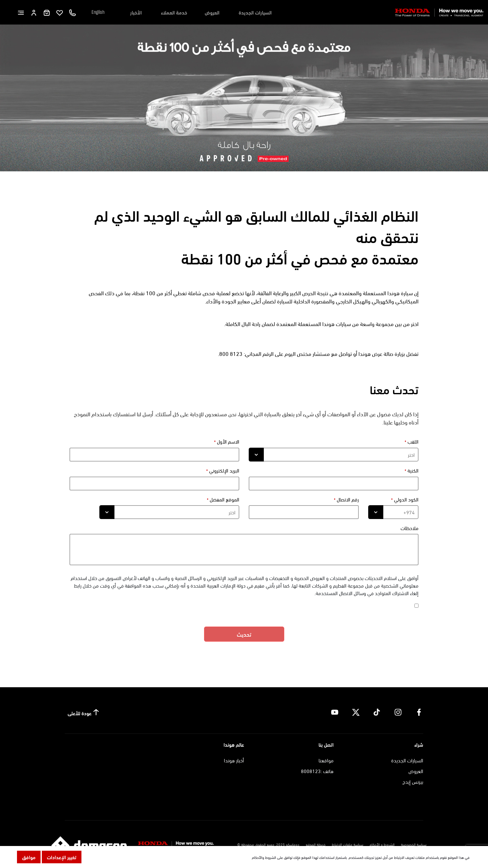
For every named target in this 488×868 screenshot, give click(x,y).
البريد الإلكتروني (224, 470)
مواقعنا (326, 760)
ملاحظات (410, 528)
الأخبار (136, 12)
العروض (212, 12)
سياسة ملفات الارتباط (347, 844)
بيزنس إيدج (413, 781)
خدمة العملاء (174, 12)
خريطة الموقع (316, 844)
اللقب (412, 442)
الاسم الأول (227, 442)
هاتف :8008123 (317, 771)
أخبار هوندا (234, 760)
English (98, 12)
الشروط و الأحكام (382, 844)
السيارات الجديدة (255, 12)
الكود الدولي (406, 499)
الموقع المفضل (224, 499)
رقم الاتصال (347, 499)
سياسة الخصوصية (414, 844)
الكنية (412, 470)
